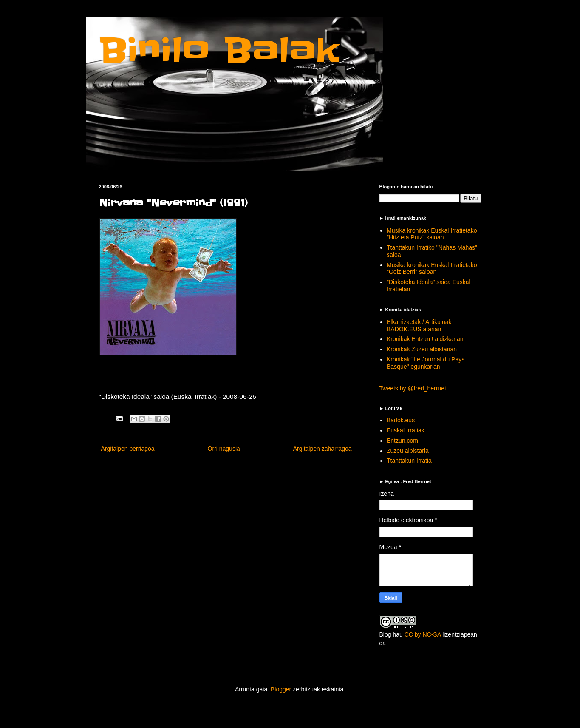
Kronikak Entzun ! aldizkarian (425, 339)
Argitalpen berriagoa (128, 449)
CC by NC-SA (423, 634)
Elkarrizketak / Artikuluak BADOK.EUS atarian (419, 326)
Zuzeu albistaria (408, 451)
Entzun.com (402, 441)
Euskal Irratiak (406, 430)
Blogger (281, 689)
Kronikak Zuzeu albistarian (422, 349)
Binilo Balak (219, 50)
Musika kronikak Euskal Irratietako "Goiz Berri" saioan (432, 269)
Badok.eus (401, 420)
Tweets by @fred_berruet (413, 388)
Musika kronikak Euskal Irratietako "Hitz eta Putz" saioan (432, 234)
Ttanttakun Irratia (409, 461)
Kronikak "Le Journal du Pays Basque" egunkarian (426, 363)
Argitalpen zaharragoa (323, 449)
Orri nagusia (224, 449)
